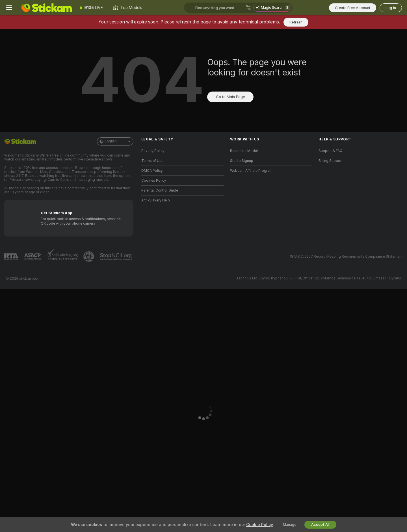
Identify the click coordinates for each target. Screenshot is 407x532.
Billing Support (331, 161)
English (115, 141)
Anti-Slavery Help (156, 200)
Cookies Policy (154, 181)
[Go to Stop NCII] (116, 257)
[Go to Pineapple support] (89, 257)
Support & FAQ (331, 151)
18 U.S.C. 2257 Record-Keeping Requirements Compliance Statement (346, 257)
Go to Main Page (230, 97)
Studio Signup (242, 161)
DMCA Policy (152, 171)
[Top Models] (128, 8)
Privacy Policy (153, 151)
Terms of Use (152, 161)
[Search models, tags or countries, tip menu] (219, 8)
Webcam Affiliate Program (251, 171)
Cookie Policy (259, 525)
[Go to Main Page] (46, 8)
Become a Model (244, 151)
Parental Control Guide (160, 190)
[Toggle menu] (9, 8)
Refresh (296, 22)
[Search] (248, 8)
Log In (391, 8)
